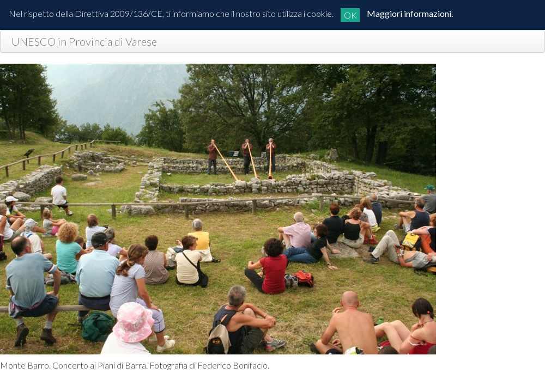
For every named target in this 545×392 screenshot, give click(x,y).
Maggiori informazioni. (410, 13)
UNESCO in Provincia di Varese (84, 41)
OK (350, 15)
